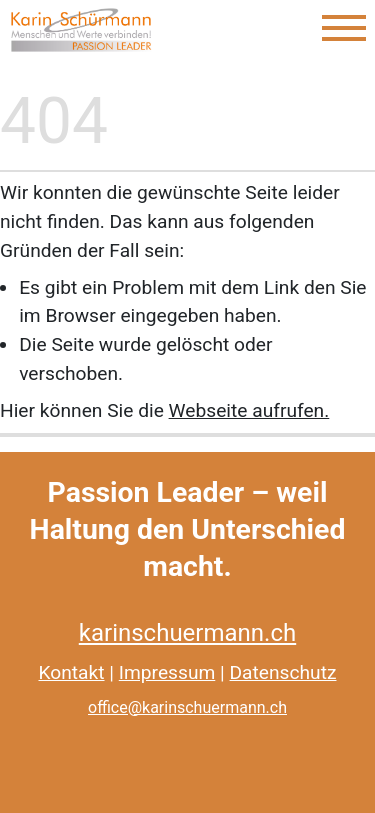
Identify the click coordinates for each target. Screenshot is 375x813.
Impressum (167, 672)
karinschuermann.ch (187, 633)
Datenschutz (283, 672)
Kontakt (72, 672)
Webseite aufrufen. (249, 410)
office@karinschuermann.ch (187, 707)
